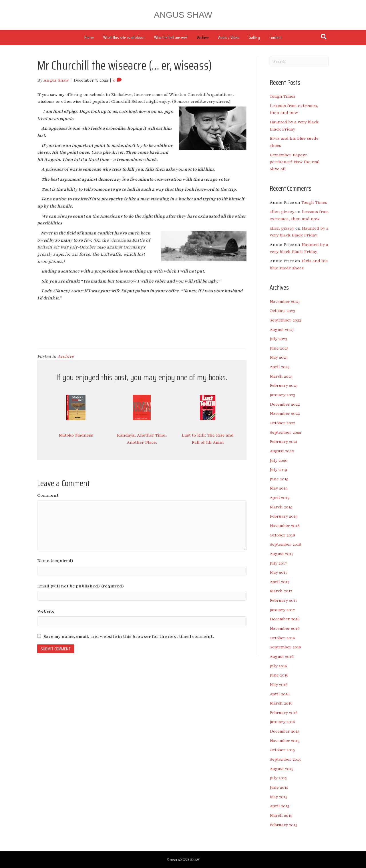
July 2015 (278, 778)
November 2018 (285, 526)
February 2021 (284, 441)
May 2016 (279, 684)
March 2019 (281, 507)
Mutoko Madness (76, 435)
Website (46, 611)
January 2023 (282, 395)
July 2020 (279, 460)
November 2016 (285, 628)
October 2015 (282, 750)
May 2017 (279, 572)
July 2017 (278, 563)
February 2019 (284, 516)
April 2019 (280, 498)
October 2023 (282, 311)
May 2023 (279, 357)
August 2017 (282, 554)
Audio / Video (229, 37)
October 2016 (282, 638)
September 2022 (285, 432)
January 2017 (282, 610)
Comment (48, 495)
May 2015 (279, 797)
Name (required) (55, 561)
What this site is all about (124, 37)
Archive (203, 37)
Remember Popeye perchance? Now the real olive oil (295, 162)
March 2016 (281, 703)
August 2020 (282, 451)
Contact (276, 37)
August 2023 (282, 330)
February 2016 (284, 713)
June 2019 (279, 479)
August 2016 (282, 656)
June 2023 (279, 348)
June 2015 (279, 787)
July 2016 (278, 666)
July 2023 (278, 339)
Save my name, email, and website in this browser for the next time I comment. (129, 636)
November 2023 (285, 301)
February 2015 (284, 825)
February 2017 (284, 600)
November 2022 (285, 413)
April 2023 (280, 367)
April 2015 (280, 806)
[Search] (324, 37)
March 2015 (281, 815)
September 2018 (285, 544)
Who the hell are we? (171, 37)
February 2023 (284, 385)
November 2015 (285, 741)
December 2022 (285, 404)
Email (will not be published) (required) (81, 586)
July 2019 (278, 469)
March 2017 (281, 591)
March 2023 (281, 376)
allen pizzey (282, 212)
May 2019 (279, 488)
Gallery (254, 37)
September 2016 (285, 647)
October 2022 (282, 423)
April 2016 (280, 694)
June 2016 (279, 675)
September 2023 (285, 320)
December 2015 (285, 731)
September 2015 (285, 759)
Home (89, 37)
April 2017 (280, 582)
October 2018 (282, 535)
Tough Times (283, 96)
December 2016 (285, 619)
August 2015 (282, 769)
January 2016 (282, 722)
